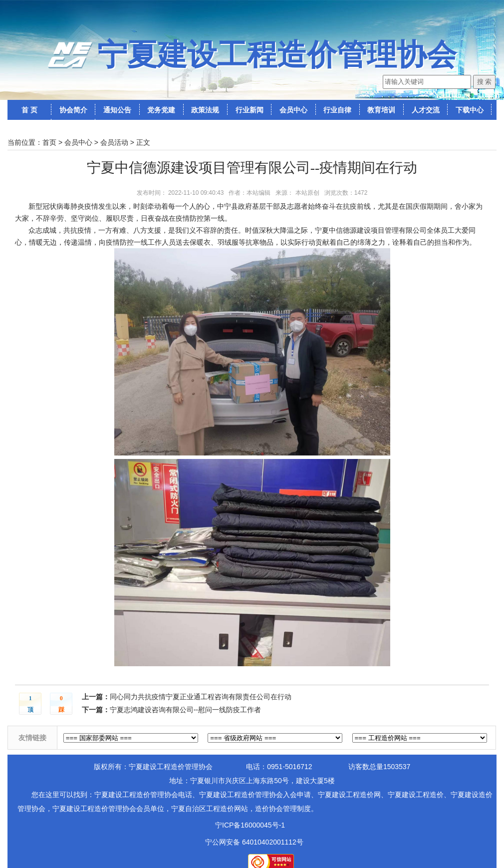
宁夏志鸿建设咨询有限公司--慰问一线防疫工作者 (185, 710)
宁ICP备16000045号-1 (250, 825)
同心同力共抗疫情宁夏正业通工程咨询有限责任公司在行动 (201, 697)
